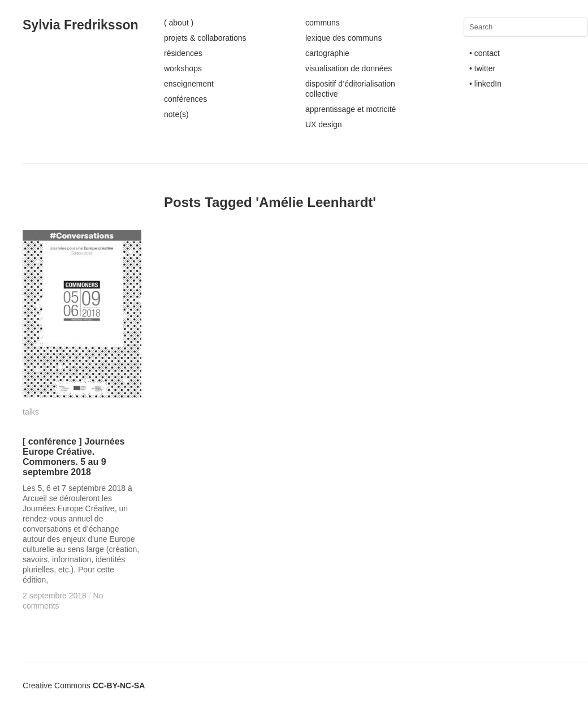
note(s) (176, 114)
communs (323, 23)
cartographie (327, 53)
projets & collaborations (205, 38)
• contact (485, 53)
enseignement (189, 84)
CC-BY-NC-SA (119, 685)
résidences (183, 53)
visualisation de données (349, 68)
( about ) (179, 23)
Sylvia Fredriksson (81, 25)
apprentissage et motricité (351, 109)
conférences (185, 99)
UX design (324, 124)
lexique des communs (343, 38)
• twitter (482, 68)
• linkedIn (485, 84)
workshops (183, 68)
